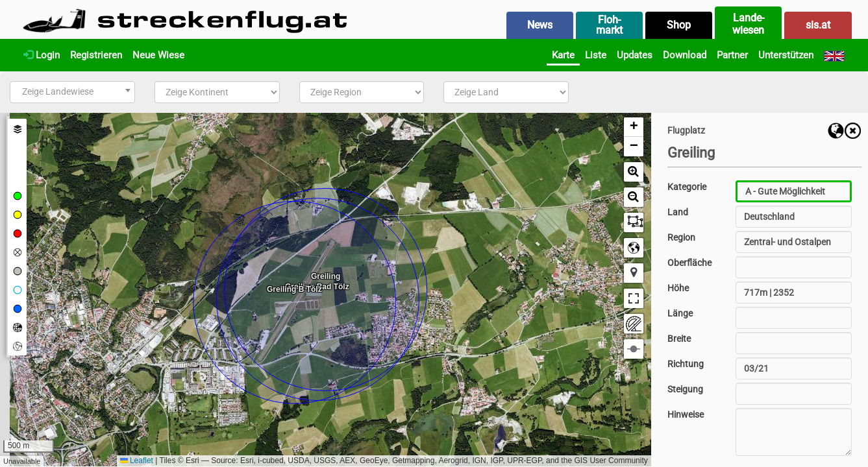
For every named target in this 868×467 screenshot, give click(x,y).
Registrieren (96, 55)
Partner (732, 55)
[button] (634, 127)
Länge (680, 313)
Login (42, 55)
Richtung (686, 364)
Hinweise (686, 414)
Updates (635, 55)
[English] (834, 55)
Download (685, 55)
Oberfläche (689, 263)
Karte (563, 55)
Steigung (685, 389)
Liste (596, 55)
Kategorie (687, 187)
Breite (679, 339)
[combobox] (72, 92)
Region (681, 237)
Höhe (678, 288)
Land (678, 212)
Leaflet (137, 461)
